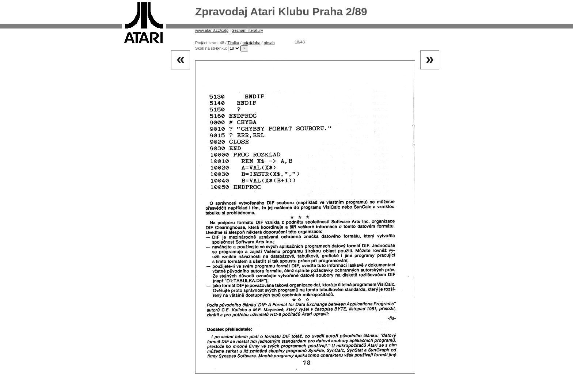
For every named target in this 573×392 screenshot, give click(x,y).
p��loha (252, 43)
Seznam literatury (247, 30)
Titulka (233, 43)
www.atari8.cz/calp (212, 30)
